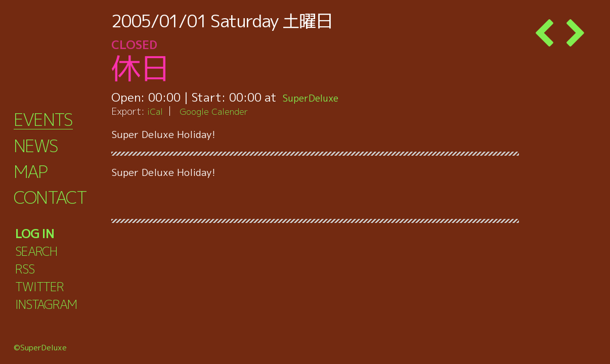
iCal (156, 111)
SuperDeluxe (317, 97)
